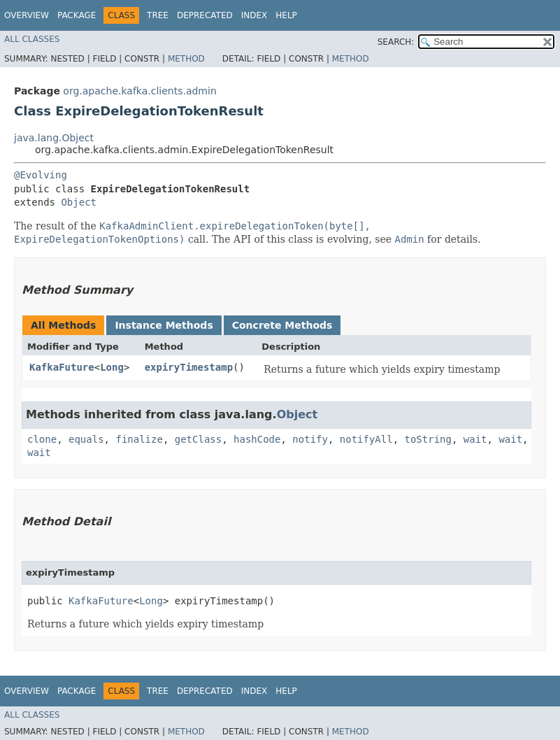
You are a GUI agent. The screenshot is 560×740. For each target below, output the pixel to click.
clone (42, 439)
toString (428, 439)
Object (79, 202)
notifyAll (366, 439)
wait (475, 439)
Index (254, 15)
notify (310, 439)
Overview (27, 15)
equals (86, 439)
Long (112, 367)
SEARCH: (396, 42)
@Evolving (41, 175)
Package (77, 15)
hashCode (257, 439)
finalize (139, 439)
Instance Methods (164, 325)
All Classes (32, 39)
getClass (198, 439)
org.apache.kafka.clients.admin (139, 91)
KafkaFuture (62, 367)
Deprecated (205, 15)
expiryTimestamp (189, 367)
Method (186, 59)
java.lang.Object (54, 138)
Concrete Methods (282, 325)
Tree (158, 15)
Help (286, 15)
